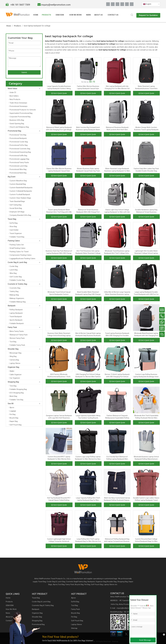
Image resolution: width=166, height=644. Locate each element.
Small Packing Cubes (17, 248)
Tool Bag (13, 342)
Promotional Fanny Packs (19, 162)
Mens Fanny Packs (17, 331)
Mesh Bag (13, 396)
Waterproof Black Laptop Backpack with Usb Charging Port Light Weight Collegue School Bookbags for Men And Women (59, 129)
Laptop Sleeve (15, 363)
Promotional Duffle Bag (18, 156)
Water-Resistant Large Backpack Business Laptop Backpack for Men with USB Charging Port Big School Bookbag (117, 170)
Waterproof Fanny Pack (19, 335)
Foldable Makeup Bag (18, 302)
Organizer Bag (13, 367)
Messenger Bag (15, 353)
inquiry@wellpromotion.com (56, 5)
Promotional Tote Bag (18, 135)
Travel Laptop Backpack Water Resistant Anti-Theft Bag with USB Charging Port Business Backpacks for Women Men (59, 211)
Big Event (12, 177)
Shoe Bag (13, 226)
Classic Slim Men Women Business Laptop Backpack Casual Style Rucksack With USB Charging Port (59, 170)
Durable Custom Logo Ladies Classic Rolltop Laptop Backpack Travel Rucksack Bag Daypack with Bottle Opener (146, 499)
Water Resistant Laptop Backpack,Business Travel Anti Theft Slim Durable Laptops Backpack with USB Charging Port (146, 88)
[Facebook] (108, 4)
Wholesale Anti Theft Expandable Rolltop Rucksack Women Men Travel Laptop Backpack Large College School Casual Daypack (146, 417)
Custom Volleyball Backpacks (21, 191)
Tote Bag (13, 386)
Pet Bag (13, 414)
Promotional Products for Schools (23, 110)
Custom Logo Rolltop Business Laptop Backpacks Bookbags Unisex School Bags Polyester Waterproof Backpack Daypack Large (146, 376)
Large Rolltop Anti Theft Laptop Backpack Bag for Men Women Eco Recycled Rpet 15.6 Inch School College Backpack (88, 540)
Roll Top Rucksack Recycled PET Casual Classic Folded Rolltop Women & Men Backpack (59, 499)
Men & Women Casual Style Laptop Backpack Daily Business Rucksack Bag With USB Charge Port (88, 334)
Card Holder (14, 230)
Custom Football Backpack (20, 194)
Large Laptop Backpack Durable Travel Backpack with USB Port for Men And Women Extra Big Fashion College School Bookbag (146, 293)
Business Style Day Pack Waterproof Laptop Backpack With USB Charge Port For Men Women (59, 252)
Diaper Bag (14, 421)
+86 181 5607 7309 (20, 5)
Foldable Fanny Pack (17, 345)
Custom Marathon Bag (18, 181)
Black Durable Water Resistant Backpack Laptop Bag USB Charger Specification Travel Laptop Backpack (88, 293)
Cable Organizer (16, 375)
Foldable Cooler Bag (17, 280)
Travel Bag (12, 219)
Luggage (13, 411)
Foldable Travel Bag (17, 237)
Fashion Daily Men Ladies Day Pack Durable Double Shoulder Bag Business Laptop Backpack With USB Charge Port (146, 170)
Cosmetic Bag (15, 288)
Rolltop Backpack (16, 310)
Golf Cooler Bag (16, 277)
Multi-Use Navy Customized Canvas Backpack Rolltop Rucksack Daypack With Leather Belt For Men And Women (117, 499)
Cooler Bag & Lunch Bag (17, 262)
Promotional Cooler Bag (19, 142)
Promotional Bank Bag (18, 173)
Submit (24, 72)
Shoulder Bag (13, 349)
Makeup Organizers (17, 298)
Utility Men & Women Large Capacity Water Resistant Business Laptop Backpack (117, 293)
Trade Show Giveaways (18, 103)
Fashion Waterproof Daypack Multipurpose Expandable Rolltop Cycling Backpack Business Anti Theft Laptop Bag (117, 417)
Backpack (12, 306)
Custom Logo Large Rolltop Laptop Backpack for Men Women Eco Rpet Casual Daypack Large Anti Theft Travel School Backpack (88, 458)
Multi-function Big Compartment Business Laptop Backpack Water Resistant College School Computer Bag (88, 129)
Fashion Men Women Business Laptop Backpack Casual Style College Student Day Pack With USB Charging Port (88, 88)
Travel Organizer (16, 233)
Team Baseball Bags (17, 201)
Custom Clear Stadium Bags (20, 198)
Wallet (12, 371)
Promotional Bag (14, 131)
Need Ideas (12, 88)
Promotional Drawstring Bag (20, 152)
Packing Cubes (14, 241)
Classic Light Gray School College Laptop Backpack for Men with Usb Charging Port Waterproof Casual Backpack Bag (117, 211)
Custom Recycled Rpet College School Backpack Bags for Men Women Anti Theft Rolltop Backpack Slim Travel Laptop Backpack (146, 540)
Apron (12, 407)
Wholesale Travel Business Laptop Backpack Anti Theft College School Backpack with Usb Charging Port (117, 252)
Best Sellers (14, 96)
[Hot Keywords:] (132, 15)
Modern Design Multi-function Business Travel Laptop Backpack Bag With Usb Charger (146, 129)
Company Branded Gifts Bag (20, 215)
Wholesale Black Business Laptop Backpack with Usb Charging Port (146, 334)
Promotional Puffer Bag (19, 145)
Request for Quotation (148, 15)
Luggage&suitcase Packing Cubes (22, 258)
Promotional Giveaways (19, 106)
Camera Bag (14, 360)
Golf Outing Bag (16, 205)
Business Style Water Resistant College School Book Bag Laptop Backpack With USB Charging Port (59, 334)
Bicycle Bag (14, 418)
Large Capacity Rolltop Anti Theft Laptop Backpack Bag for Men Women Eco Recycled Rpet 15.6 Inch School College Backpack (88, 499)
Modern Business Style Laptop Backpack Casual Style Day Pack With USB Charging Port (88, 170)
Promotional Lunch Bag (18, 166)
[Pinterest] (127, 4)
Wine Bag (13, 273)
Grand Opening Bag (17, 124)
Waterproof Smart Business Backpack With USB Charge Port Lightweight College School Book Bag (88, 211)
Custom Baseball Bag (18, 184)
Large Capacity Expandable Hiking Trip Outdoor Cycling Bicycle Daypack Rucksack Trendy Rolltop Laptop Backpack (88, 417)
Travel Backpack (16, 317)
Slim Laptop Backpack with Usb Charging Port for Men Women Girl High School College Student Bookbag (117, 88)
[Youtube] (122, 4)
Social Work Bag (16, 208)
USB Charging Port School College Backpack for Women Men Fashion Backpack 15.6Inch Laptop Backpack (88, 376)
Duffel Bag (14, 223)
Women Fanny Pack (17, 338)
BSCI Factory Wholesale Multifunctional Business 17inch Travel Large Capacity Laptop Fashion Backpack (59, 376)
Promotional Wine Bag (18, 169)
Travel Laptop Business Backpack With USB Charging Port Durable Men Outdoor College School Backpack (117, 334)
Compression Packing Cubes (21, 255)
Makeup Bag (14, 295)
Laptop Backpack (16, 313)
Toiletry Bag (14, 291)
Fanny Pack (12, 327)
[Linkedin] (113, 4)
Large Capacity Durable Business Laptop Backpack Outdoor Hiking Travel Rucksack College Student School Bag (59, 88)
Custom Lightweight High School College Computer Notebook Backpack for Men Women (59, 540)
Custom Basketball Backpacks (21, 188)
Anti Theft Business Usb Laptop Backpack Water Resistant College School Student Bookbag (88, 252)
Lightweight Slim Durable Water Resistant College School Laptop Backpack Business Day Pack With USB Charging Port (146, 252)
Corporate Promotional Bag (20, 117)
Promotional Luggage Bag (19, 159)
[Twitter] (117, 4)
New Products (15, 99)
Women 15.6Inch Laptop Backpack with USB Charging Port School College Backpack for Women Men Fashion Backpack (117, 376)
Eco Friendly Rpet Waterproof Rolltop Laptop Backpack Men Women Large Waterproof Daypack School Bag (117, 458)
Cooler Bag (14, 266)
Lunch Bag (14, 270)
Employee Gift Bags (17, 212)
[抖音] (132, 4)
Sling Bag (13, 356)
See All (11, 404)
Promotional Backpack (18, 138)
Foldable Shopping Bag (18, 389)
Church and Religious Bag (19, 127)
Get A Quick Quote (59, 93)
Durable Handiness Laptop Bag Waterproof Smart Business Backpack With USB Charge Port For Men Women (146, 211)
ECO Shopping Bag (17, 393)
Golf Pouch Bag (16, 425)
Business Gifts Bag (17, 120)
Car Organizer (15, 378)
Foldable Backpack (17, 323)
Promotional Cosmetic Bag (20, 149)
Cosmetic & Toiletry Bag (17, 284)
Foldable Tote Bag (16, 400)
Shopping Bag (13, 382)
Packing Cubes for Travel (19, 252)
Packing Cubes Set (17, 245)
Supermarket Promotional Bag (21, 113)
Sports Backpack (16, 320)
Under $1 (13, 92)
